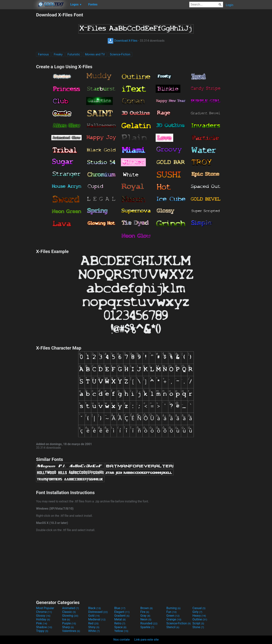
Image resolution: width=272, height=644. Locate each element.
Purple (69, 623)
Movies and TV (95, 54)
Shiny (94, 627)
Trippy (42, 631)
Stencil (173, 627)
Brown (146, 608)
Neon (146, 619)
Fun (172, 612)
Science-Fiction (120, 54)
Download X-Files (122, 41)
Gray (145, 616)
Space (120, 627)
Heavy (199, 616)
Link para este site (146, 640)
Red (93, 623)
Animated (71, 608)
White (94, 631)
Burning (173, 608)
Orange (174, 619)
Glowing (70, 616)
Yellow (121, 631)
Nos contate (122, 640)
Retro (120, 623)
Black (95, 608)
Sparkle (147, 627)
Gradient (122, 616)
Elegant (122, 612)
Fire (145, 612)
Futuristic (74, 54)
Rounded (149, 623)
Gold (94, 616)
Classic (69, 612)
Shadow (44, 627)
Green (173, 616)
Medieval (97, 619)
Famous (43, 54)
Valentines (71, 631)
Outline (200, 619)
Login (230, 5)
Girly (197, 612)
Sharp (68, 627)
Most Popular (45, 608)
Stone (198, 627)
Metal (120, 619)
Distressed (98, 612)
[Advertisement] (18, 69)
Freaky (58, 54)
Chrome (44, 612)
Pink (42, 623)
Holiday (43, 619)
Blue (120, 608)
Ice (66, 619)
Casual (199, 608)
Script (198, 623)
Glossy (43, 616)
